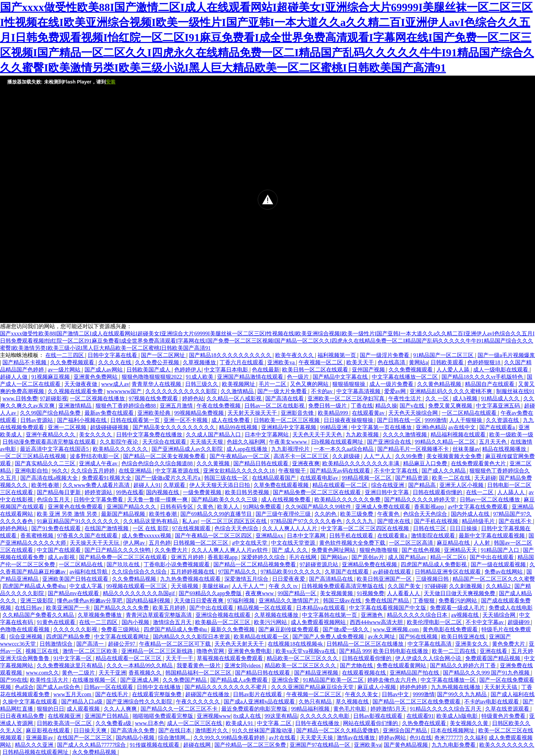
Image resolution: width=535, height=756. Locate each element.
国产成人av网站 (104, 370)
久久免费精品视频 (135, 579)
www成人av (115, 384)
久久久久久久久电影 (325, 716)
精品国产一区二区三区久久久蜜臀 (494, 579)
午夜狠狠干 (293, 471)
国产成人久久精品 (444, 471)
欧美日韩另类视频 (248, 492)
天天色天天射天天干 (240, 644)
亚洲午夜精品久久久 (51, 435)
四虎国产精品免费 (69, 637)
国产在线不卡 (516, 521)
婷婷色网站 (14, 528)
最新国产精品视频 (124, 514)
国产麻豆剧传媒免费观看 (289, 629)
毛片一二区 (273, 384)
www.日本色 (150, 723)
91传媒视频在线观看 (155, 745)
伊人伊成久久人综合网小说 (429, 658)
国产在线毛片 (112, 694)
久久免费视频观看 (73, 362)
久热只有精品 (316, 702)
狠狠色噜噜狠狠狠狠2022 (153, 377)
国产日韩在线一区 (400, 420)
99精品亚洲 (334, 427)
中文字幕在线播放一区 (449, 680)
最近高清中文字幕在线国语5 (55, 449)
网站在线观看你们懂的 (371, 723)
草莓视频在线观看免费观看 (231, 658)
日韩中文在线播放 (159, 687)
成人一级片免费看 (392, 384)
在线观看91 (420, 716)
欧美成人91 (240, 723)
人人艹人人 (378, 456)
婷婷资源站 (99, 492)
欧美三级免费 (357, 514)
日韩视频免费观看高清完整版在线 (343, 586)
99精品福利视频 (311, 709)
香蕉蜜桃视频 (37, 536)
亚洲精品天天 (461, 550)
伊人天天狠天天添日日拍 (220, 485)
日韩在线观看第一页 (136, 420)
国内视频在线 (163, 492)
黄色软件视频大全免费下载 (353, 543)
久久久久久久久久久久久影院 (182, 391)
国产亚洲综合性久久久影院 (140, 702)
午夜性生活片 (405, 398)
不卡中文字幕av (485, 622)
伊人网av (135, 543)
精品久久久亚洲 (35, 745)
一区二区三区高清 (412, 543)
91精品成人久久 (501, 398)
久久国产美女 (405, 586)
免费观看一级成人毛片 (458, 608)
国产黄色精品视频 (406, 745)
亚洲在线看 (494, 651)
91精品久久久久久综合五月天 (446, 709)
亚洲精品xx (270, 536)
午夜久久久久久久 (199, 702)
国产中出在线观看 (492, 557)
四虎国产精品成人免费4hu (35, 586)
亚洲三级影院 (37, 601)
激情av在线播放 (356, 738)
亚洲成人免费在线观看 (383, 507)
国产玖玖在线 (124, 564)
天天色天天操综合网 (414, 413)
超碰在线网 (198, 745)
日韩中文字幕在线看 (113, 355)
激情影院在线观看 (434, 536)
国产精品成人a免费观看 (240, 680)
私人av (190, 521)
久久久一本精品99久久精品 (140, 665)
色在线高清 (392, 362)
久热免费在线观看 (425, 723)
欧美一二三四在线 (455, 651)
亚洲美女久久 (472, 644)
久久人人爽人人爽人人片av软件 (230, 550)
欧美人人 (229, 507)
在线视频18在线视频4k (296, 644)
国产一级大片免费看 (283, 391)
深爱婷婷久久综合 (264, 557)
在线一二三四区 (65, 355)
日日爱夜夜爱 (289, 579)
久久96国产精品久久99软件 (319, 507)
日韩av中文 (396, 694)
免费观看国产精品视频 (493, 658)
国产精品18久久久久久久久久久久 (231, 355)
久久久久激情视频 (405, 435)
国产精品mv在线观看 (74, 593)
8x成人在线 (248, 716)
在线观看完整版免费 (157, 694)
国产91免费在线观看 (57, 528)
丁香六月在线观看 (242, 362)
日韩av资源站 (37, 420)
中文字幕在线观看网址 (122, 637)
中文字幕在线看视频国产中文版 (388, 608)
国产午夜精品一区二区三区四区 (214, 536)
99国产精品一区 (298, 593)
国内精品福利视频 (149, 601)
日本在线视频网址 (453, 730)
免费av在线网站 (504, 572)
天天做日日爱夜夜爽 (199, 601)
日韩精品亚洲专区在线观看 (448, 572)
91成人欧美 (200, 377)
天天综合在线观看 (165, 442)
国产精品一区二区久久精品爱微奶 (338, 730)
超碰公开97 (122, 644)
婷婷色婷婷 (414, 687)
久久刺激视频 (466, 586)
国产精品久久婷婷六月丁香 (464, 665)
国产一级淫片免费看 (385, 355)
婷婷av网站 (393, 738)
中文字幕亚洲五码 (499, 406)
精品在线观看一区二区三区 (129, 658)
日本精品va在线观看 (321, 608)
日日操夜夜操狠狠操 (349, 420)
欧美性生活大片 (50, 680)
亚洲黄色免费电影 (250, 651)
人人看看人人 (404, 593)
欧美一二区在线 (452, 478)
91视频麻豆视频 (51, 377)
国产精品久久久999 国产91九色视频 (487, 673)
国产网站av (335, 557)
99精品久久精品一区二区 (446, 442)
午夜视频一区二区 (321, 362)
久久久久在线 (115, 362)
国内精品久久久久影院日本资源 (192, 637)
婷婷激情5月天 (389, 709)
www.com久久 (42, 673)
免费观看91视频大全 (107, 478)
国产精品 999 (355, 651)
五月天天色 (493, 442)
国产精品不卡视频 (25, 362)
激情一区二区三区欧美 (91, 651)
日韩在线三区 (430, 528)
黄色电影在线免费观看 (451, 629)
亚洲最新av (40, 738)
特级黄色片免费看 (504, 716)
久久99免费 (410, 456)
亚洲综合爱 (286, 680)
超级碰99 (519, 622)
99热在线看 (130, 492)
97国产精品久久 (238, 572)
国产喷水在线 (394, 521)
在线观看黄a (393, 536)
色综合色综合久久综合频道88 (158, 463)
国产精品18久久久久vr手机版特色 (483, 377)
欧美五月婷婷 (170, 608)
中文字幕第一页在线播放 (382, 427)
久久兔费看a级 (114, 723)
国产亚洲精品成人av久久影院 (188, 449)
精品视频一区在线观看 (265, 608)
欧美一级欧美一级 (511, 435)
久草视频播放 (200, 362)
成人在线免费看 (231, 420)
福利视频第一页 (337, 355)
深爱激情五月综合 (247, 579)
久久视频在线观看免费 (76, 391)
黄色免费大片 (509, 644)
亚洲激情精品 (76, 406)
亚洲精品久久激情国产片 (290, 601)
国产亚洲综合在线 (390, 442)
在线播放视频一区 (95, 680)
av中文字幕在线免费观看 (478, 507)
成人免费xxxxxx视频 (147, 536)
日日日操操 (464, 528)
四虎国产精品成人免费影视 (434, 564)
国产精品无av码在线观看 (341, 471)
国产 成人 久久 (290, 550)
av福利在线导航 (89, 572)
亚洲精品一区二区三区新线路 (158, 651)
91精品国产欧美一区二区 (334, 680)
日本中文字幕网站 (267, 435)
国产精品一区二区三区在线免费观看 (417, 702)
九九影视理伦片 (291, 449)
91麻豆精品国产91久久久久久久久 (79, 521)
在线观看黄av (369, 413)
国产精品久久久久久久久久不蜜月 (226, 687)
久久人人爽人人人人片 (290, 528)
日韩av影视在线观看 (378, 716)
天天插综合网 (500, 615)
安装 (111, 82)
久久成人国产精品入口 (214, 435)
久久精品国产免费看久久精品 (39, 615)
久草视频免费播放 (100, 615)
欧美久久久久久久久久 (507, 745)
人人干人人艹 (249, 586)
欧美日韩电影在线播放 (401, 651)
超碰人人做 (14, 377)
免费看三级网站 (121, 629)
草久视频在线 (353, 702)
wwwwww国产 (125, 391)
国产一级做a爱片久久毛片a (168, 478)
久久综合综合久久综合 (140, 572)
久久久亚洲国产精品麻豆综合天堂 (313, 687)
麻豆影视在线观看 (48, 730)
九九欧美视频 (363, 435)
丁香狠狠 (424, 601)
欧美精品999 (334, 413)
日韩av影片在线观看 (258, 694)
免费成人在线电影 (511, 608)
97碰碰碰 (436, 586)
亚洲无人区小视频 (462, 485)
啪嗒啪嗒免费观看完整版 (164, 716)
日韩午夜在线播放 (318, 723)
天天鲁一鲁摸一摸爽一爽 (158, 499)
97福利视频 (242, 601)
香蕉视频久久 (146, 673)
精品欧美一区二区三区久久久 (303, 658)
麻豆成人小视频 (377, 687)
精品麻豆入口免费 (426, 463)
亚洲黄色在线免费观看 (76, 507)
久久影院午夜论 (120, 442)
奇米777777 (448, 738)
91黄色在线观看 (57, 622)
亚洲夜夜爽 (306, 463)
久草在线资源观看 (508, 709)
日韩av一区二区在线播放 (491, 499)
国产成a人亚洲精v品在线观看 (260, 702)
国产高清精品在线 (332, 579)
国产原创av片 (369, 557)
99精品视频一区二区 (367, 478)
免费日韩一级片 (328, 406)
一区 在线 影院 (151, 528)
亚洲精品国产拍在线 (415, 673)
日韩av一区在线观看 (109, 687)
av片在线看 (283, 738)
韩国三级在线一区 (227, 478)
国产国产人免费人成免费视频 (329, 637)
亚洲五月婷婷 (188, 557)
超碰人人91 (147, 485)
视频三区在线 (43, 651)
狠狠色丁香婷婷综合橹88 (126, 406)
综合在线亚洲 (388, 485)
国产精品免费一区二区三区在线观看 (317, 492)
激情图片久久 (212, 730)
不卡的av (322, 391)
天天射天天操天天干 (253, 413)
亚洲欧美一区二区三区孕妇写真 (347, 398)
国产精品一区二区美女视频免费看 (165, 456)
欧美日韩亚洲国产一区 (385, 579)
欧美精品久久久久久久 (121, 449)
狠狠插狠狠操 (349, 384)
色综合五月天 (54, 499)
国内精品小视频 (136, 738)
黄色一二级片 (79, 673)
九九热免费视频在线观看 (191, 579)
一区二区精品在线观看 (470, 413)
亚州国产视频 (369, 370)
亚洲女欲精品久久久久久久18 (239, 471)
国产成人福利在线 (513, 694)
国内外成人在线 (471, 514)
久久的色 (326, 514)
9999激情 (436, 420)
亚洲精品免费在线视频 (370, 564)
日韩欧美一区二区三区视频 (287, 420)
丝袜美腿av (466, 449)
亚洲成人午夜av (99, 463)
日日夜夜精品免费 (23, 716)
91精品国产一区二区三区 (444, 355)
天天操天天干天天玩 (95, 543)
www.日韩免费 (20, 398)
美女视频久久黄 (470, 723)
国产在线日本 (176, 730)
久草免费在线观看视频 (282, 485)
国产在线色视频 (422, 550)
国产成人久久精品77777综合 (92, 745)
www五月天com (73, 694)
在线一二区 (480, 492)
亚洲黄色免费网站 (96, 377)
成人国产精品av (408, 557)
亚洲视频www (214, 716)
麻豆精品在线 (454, 543)
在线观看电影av (320, 478)
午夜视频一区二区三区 (314, 694)
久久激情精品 (238, 391)
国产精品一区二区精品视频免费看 (255, 564)
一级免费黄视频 (203, 492)
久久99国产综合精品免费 (51, 413)
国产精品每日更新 (59, 492)
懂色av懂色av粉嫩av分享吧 (90, 601)
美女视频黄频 (337, 593)
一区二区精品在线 (81, 564)
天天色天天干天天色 (318, 435)
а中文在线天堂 (250, 543)
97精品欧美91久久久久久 (291, 572)
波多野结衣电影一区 (95, 456)
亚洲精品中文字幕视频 (289, 427)
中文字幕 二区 (275, 723)
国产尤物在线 (357, 665)
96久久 (60, 471)
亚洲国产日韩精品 (107, 716)
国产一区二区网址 (164, 355)
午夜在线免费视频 (219, 406)
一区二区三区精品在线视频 (34, 456)
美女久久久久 (96, 435)
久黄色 (206, 507)
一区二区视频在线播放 (98, 398)
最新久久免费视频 (233, 629)
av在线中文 (463, 427)
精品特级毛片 (479, 521)
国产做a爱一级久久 (347, 629)
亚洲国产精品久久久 (132, 507)
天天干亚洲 (112, 673)
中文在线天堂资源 (294, 543)
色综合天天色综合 (426, 514)
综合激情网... (175, 738)
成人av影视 (62, 557)
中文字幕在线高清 (430, 644)
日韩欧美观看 (448, 362)
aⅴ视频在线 (466, 615)
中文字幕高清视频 (359, 391)
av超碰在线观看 (393, 572)
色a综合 (24, 687)
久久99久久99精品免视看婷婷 (230, 738)
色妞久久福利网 (247, 442)
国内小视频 (136, 622)
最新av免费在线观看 (110, 413)
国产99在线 (14, 680)
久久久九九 (360, 521)
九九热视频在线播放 (456, 687)
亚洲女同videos (243, 665)
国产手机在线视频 (437, 521)
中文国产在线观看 (59, 550)
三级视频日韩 (433, 579)
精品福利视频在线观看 (459, 435)
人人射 (482, 543)
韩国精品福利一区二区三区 (199, 673)
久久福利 (475, 738)
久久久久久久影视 (76, 629)
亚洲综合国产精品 (405, 730)
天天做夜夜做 (81, 384)
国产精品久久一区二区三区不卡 (180, 709)
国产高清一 (91, 644)
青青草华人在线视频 (157, 384)
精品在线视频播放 (505, 449)
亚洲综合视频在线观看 (224, 615)
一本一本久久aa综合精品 (344, 449)
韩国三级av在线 (343, 601)
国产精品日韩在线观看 (261, 463)
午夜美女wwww (289, 442)
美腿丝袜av (216, 586)
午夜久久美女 (362, 694)
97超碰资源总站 (320, 564)
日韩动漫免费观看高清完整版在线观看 (50, 442)
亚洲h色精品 (431, 427)
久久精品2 (499, 586)
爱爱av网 (396, 391)
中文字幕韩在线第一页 (330, 615)
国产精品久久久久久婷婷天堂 (421, 499)
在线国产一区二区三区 (85, 738)
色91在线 (421, 738)
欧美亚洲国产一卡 (69, 608)
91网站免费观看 (263, 507)
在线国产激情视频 (107, 528)
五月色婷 (160, 543)
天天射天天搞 (501, 687)
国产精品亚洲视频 (317, 673)
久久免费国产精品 (185, 680)
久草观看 (175, 485)
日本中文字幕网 (307, 536)
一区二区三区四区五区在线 (234, 521)
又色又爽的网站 (310, 384)
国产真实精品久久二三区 (46, 463)
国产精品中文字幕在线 (341, 377)
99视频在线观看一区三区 (137, 586)
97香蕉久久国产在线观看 (88, 536)
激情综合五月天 (173, 622)
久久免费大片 (172, 550)
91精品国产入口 (501, 550)
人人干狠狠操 (466, 420)
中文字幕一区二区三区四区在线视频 (366, 528)
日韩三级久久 (202, 384)
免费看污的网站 (458, 601)
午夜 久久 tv (284, 586)
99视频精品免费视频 (200, 413)
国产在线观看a (498, 427)
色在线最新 (266, 370)
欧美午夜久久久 (295, 355)
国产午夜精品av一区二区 (240, 456)
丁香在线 (362, 406)
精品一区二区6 (449, 557)
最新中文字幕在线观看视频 (492, 536)
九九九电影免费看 (454, 745)
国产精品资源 (412, 478)
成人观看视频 (84, 709)
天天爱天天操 (317, 738)
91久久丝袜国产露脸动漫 (263, 730)
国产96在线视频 (419, 637)
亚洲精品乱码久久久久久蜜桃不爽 (452, 391)
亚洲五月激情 (177, 406)
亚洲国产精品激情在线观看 (251, 377)
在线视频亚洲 (65, 716)
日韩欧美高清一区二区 (65, 723)
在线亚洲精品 (136, 471)
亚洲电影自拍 (32, 471)
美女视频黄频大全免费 (455, 456)
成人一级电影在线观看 (501, 370)
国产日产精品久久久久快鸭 (118, 550)
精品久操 (386, 406)
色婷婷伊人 (188, 370)
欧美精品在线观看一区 (262, 637)
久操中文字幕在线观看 (31, 702)
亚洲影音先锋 (298, 413)
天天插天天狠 (207, 442)
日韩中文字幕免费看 (99, 499)
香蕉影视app (430, 507)
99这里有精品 (281, 716)
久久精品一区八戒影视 (235, 398)
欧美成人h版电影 (458, 716)
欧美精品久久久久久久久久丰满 (361, 463)
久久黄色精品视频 (440, 384)
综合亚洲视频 (26, 637)
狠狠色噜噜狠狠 (379, 550)
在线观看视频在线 (365, 673)
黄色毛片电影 (350, 709)
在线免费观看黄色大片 (479, 463)
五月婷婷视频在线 (193, 572)
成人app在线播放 (248, 449)
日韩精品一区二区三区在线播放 (366, 644)
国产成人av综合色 (59, 687)
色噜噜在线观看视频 (25, 629)
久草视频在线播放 (277, 615)
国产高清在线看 (285, 398)
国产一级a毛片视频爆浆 (506, 355)
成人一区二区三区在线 (195, 723)
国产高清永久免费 (133, 730)
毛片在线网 (303, 557)
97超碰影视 (54, 398)
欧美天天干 (361, 362)
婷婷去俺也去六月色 (393, 680)
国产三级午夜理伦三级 (284, 514)
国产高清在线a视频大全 (50, 478)
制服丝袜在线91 (515, 391)
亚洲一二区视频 (68, 427)
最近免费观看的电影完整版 (255, 709)
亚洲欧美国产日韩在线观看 (76, 579)
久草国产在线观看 (347, 572)
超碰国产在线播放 (208, 694)
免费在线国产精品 (388, 601)
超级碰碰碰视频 (110, 427)
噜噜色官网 (211, 651)
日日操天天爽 (91, 730)
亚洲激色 (372, 615)
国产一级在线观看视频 (499, 564)
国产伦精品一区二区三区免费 (251, 745)
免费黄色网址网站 (334, 550)
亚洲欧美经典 (155, 413)
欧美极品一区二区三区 (223, 622)
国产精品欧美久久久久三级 (225, 499)
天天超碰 (485, 478)
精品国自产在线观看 (490, 384)
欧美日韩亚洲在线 (464, 637)
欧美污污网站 (271, 622)
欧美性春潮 (46, 485)
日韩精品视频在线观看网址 (36, 752)
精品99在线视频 (239, 427)
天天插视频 (185, 586)
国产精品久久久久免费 (122, 608)
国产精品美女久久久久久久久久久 (175, 427)
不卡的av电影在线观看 (492, 702)
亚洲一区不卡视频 (186, 420)
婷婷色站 (193, 398)
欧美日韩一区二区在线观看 (316, 370)
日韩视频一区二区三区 (201, 543)
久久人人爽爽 (121, 709)
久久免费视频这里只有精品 (70, 665)
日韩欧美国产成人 (149, 370)
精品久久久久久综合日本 (418, 615)
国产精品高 (423, 485)
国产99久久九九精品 (462, 694)
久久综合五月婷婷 (93, 471)
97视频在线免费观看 (154, 398)
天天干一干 (180, 658)
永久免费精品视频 (95, 752)
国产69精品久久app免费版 (211, 593)
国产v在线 (413, 406)
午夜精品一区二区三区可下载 (176, 644)
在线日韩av (29, 608)
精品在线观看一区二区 (341, 485)
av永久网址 (382, 637)
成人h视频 (466, 398)
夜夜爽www (260, 593)
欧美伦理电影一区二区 (435, 622)
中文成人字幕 (87, 586)
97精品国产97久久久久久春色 (307, 521)
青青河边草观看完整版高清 (159, 615)
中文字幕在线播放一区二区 (405, 377)
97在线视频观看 (192, 528)
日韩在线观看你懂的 (438, 492)
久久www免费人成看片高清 (97, 485)
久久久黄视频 (214, 463)
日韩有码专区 (177, 507)
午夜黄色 (389, 514)
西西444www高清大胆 (377, 622)
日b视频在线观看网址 (338, 442)
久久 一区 (438, 398)
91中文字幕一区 (73, 658)
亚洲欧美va (282, 362)
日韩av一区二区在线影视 (275, 406)
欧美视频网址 (239, 384)
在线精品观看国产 (275, 478)
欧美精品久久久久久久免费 (348, 499)
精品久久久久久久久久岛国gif (140, 593)
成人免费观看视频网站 (319, 622)
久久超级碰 (347, 456)
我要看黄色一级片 (199, 665)
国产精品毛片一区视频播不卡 (414, 449)
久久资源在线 (503, 420)
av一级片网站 (65, 370)
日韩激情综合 (57, 644)
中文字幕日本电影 (227, 370)
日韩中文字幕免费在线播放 (150, 435)
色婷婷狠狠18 (484, 362)
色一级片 (299, 377)
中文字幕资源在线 (178, 471)
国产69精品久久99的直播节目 (217, 514)
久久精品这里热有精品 (151, 521)
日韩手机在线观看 (352, 536)
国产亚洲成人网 (140, 680)
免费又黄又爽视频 (451, 406)
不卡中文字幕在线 (397, 471)
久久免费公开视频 (158, 362)
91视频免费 (370, 593)
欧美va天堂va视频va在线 (306, 651)
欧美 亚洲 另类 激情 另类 (68, 514)
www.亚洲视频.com (397, 629)
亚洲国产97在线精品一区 (321, 745)
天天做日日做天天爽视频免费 (460, 593)
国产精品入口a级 (82, 702)
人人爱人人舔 (454, 370)
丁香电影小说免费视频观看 (177, 564)
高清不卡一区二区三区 (302, 456)
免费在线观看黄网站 (402, 665)
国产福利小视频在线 (82, 420)
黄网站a (418, 362)
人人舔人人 (512, 492)
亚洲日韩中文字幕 (388, 492)
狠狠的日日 (51, 709)
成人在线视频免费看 (287, 499)
